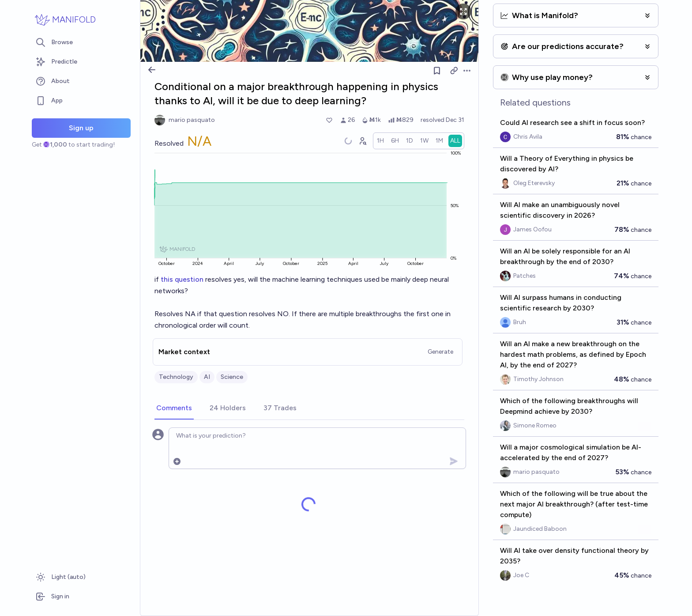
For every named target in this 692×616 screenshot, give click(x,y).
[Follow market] (437, 71)
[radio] (380, 141)
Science (232, 377)
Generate (440, 352)
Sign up (81, 128)
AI (207, 377)
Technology (176, 377)
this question (182, 279)
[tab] (174, 408)
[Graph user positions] (362, 141)
